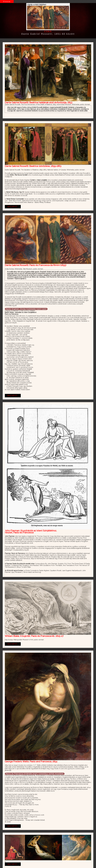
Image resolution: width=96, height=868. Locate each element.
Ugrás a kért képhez (48, 17)
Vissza (7, 1)
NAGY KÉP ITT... (13, 207)
